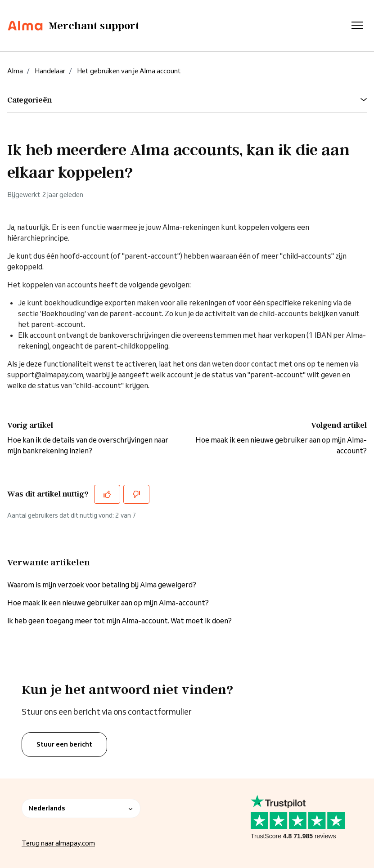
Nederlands (81, 808)
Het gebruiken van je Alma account (129, 71)
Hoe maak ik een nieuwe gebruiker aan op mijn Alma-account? (108, 603)
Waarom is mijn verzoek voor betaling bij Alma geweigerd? (102, 585)
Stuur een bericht (64, 744)
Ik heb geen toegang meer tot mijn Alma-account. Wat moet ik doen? (119, 621)
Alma (15, 71)
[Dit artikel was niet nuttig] (136, 494)
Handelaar (50, 71)
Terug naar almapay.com (58, 843)
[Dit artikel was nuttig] (107, 494)
